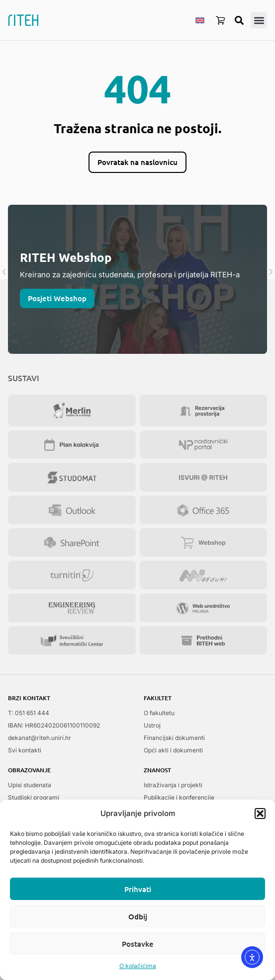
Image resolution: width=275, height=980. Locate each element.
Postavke (138, 944)
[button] (260, 814)
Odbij (138, 916)
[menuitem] (200, 20)
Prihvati (138, 889)
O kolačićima (138, 966)
